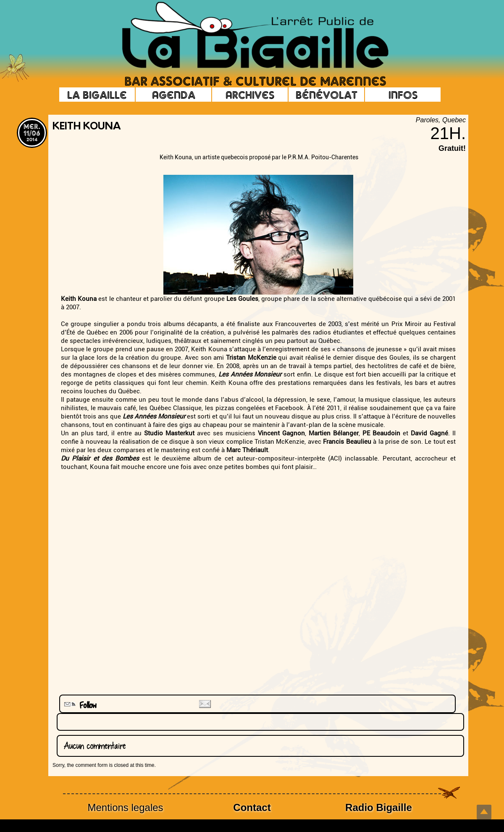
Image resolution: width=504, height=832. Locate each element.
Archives (250, 95)
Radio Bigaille (379, 807)
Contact (252, 807)
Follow (79, 705)
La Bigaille (97, 95)
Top (484, 812)
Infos (403, 95)
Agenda (174, 95)
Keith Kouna (87, 127)
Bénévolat (327, 95)
